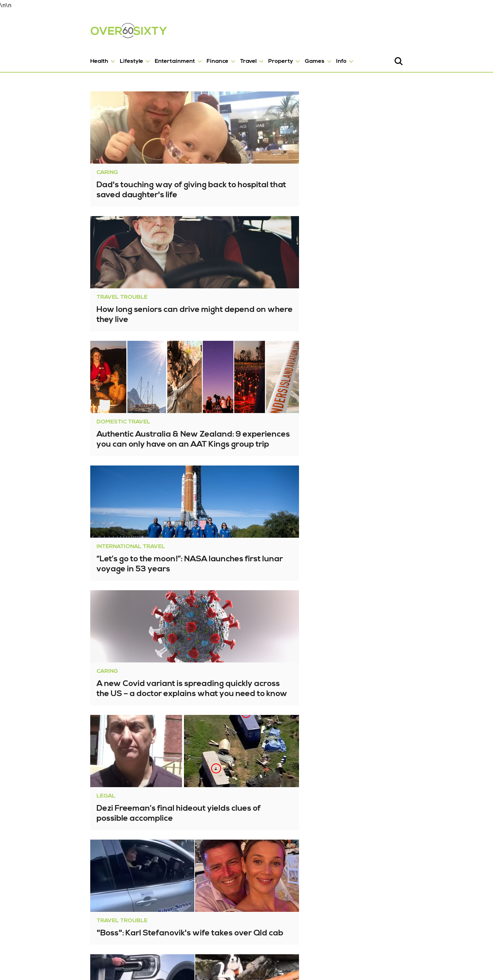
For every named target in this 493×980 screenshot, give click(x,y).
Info (296, 57)
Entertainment (130, 57)
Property (236, 57)
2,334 (209, 912)
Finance (172, 57)
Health (54, 57)
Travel (203, 57)
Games (270, 57)
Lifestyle (86, 57)
